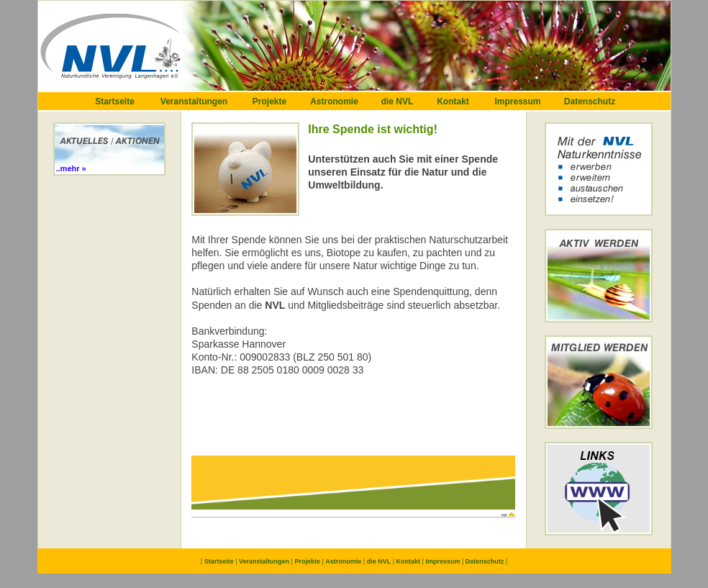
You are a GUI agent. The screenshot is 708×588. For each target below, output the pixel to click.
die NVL (398, 101)
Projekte (269, 101)
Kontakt (453, 101)
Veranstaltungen (194, 101)
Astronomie (334, 101)
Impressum (517, 101)
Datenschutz (590, 101)
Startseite (115, 101)
